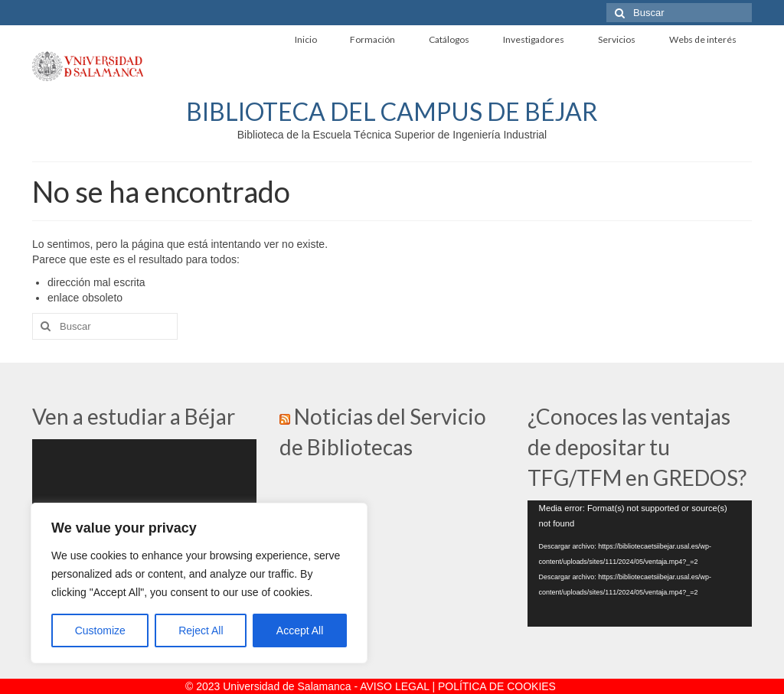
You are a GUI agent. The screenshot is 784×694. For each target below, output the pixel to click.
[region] (199, 583)
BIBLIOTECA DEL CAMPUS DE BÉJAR (392, 111)
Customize (100, 630)
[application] (640, 564)
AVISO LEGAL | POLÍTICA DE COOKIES (458, 686)
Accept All (300, 630)
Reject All (201, 630)
